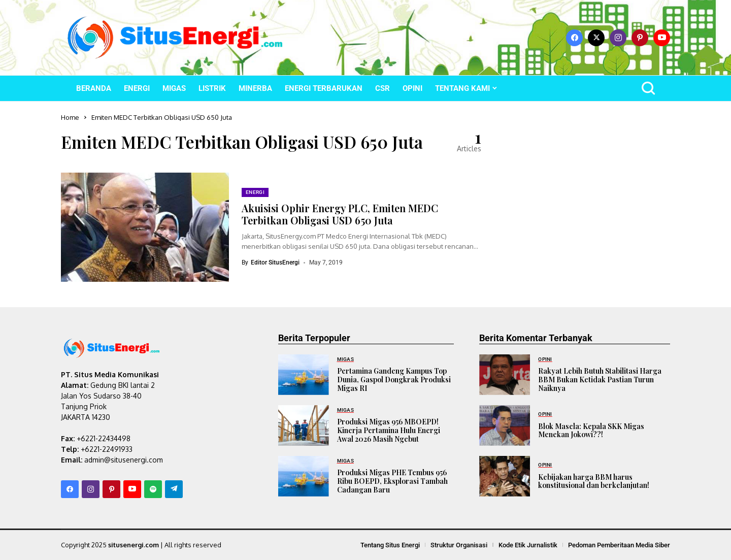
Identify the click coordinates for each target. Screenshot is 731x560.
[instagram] (618, 38)
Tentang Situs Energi (390, 545)
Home (70, 117)
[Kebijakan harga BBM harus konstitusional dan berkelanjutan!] (505, 476)
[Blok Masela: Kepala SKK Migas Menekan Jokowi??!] (505, 425)
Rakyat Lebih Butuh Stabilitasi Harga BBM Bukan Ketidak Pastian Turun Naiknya (600, 380)
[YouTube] (662, 38)
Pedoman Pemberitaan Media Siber (619, 545)
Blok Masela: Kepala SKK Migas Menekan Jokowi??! (591, 431)
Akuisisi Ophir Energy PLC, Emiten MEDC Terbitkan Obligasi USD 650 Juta (340, 214)
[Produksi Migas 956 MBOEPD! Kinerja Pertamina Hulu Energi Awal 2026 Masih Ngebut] (304, 425)
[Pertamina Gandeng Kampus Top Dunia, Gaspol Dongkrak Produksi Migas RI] (304, 375)
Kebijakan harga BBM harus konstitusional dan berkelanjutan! (594, 481)
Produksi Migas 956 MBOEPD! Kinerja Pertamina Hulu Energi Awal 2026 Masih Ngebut (389, 430)
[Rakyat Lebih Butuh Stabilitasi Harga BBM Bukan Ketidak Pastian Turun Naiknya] (505, 375)
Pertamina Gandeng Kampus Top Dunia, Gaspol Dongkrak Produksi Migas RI (394, 380)
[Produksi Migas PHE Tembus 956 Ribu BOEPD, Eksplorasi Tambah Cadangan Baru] (304, 476)
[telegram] (174, 489)
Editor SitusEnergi (275, 262)
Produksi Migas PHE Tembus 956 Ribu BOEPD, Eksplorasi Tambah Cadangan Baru (392, 481)
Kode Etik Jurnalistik (528, 545)
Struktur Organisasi (459, 545)
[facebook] (574, 38)
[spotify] (153, 489)
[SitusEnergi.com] (175, 38)
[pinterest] (640, 38)
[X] (596, 38)
